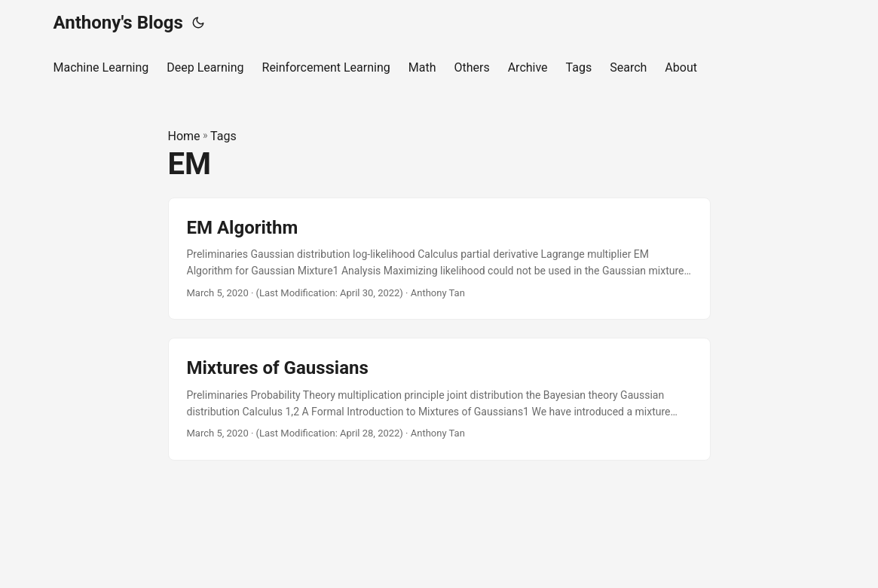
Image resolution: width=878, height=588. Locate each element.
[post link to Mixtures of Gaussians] (439, 399)
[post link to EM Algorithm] (439, 259)
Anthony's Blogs (118, 23)
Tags (223, 136)
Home (184, 136)
